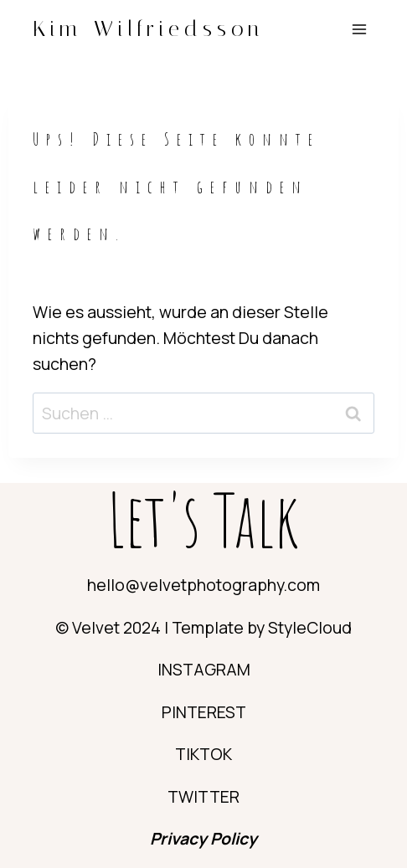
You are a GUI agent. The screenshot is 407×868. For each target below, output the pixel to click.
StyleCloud (310, 627)
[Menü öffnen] (359, 29)
